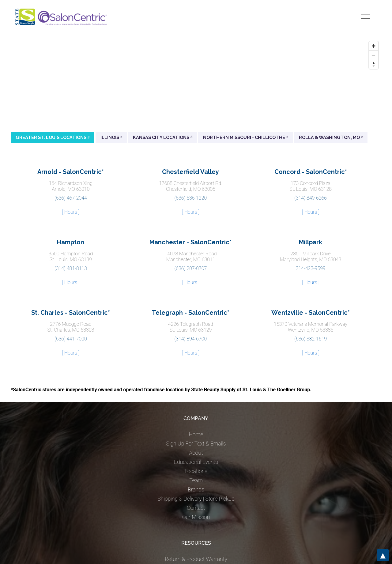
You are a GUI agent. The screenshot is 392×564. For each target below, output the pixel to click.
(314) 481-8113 (71, 268)
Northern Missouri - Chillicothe (245, 137)
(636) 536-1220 (191, 198)
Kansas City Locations (163, 137)
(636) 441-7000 (71, 339)
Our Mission (196, 517)
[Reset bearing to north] (374, 64)
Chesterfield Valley (190, 172)
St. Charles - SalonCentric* (71, 313)
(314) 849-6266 (311, 198)
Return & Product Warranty (196, 559)
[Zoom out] (374, 55)
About (196, 453)
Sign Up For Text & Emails (196, 444)
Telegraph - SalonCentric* (191, 313)
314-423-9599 (311, 268)
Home (196, 434)
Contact (196, 508)
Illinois (111, 137)
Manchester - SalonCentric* (190, 242)
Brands (196, 490)
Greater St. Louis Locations (53, 137)
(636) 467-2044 (71, 198)
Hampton (71, 242)
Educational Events (196, 462)
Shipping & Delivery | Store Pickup (196, 499)
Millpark (311, 242)
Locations (196, 471)
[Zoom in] (374, 46)
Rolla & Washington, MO (331, 137)
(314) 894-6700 (191, 339)
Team (196, 480)
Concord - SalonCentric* (311, 172)
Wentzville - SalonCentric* (311, 313)
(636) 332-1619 (311, 339)
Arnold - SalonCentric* (71, 172)
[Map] (196, 84)
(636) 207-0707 (191, 268)
